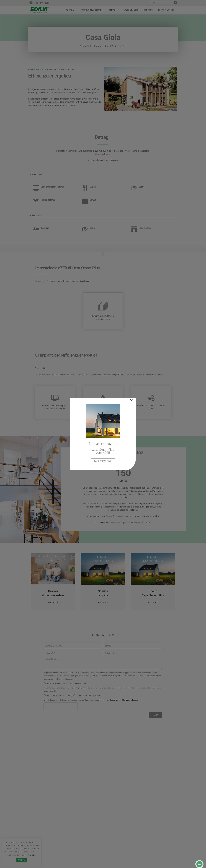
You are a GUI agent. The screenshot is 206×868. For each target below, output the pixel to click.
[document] (103, 434)
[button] (131, 400)
